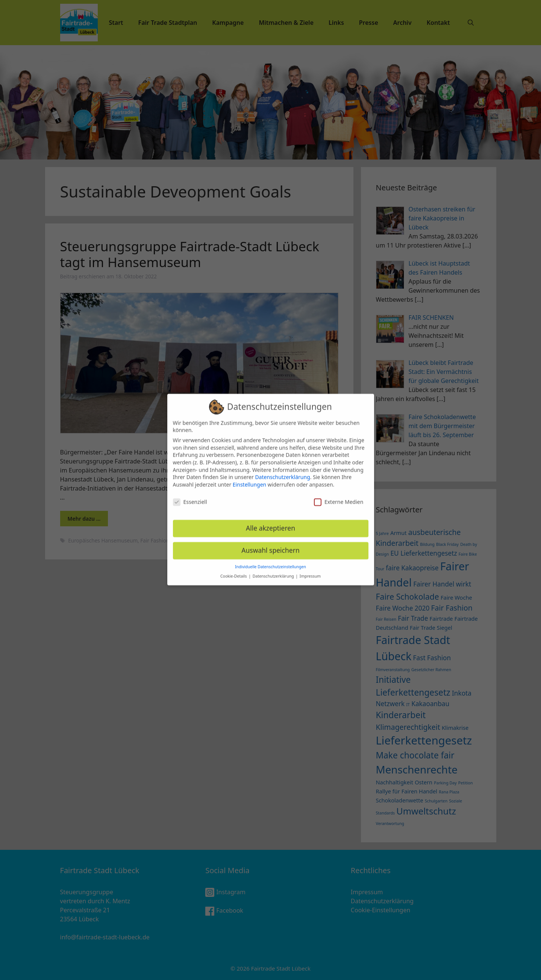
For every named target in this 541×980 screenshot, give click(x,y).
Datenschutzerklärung (282, 471)
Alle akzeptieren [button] (270, 522)
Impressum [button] (310, 570)
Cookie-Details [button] (234, 570)
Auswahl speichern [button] (270, 544)
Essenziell (190, 496)
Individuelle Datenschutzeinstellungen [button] (270, 561)
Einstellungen (249, 478)
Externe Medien (339, 496)
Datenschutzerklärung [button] (274, 570)
